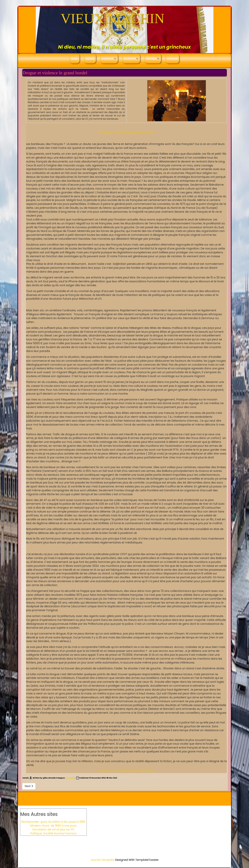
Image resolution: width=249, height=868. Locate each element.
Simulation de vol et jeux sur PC (53, 829)
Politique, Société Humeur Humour (53, 833)
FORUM (172, 59)
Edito (75, 59)
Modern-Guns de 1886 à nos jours (53, 826)
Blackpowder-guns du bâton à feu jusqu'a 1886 (53, 822)
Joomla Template (102, 860)
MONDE (152, 59)
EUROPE (130, 59)
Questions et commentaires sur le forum (126, 132)
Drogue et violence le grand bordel (55, 73)
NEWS (90, 59)
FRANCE (108, 59)
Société (70, 778)
